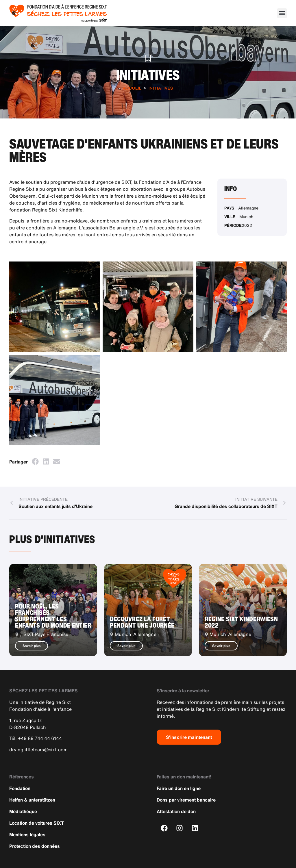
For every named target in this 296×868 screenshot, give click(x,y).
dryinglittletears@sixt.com (38, 750)
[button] (282, 13)
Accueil (132, 88)
